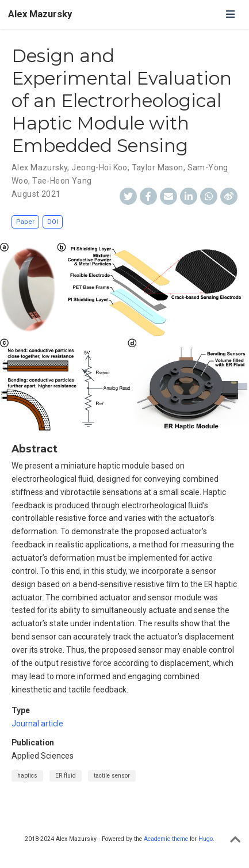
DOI (53, 222)
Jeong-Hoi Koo (99, 167)
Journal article (37, 724)
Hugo (206, 839)
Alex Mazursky (40, 14)
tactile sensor (112, 776)
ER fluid (66, 776)
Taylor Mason (158, 167)
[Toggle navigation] (230, 14)
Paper (25, 222)
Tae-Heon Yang (62, 181)
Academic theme (166, 839)
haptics (27, 776)
